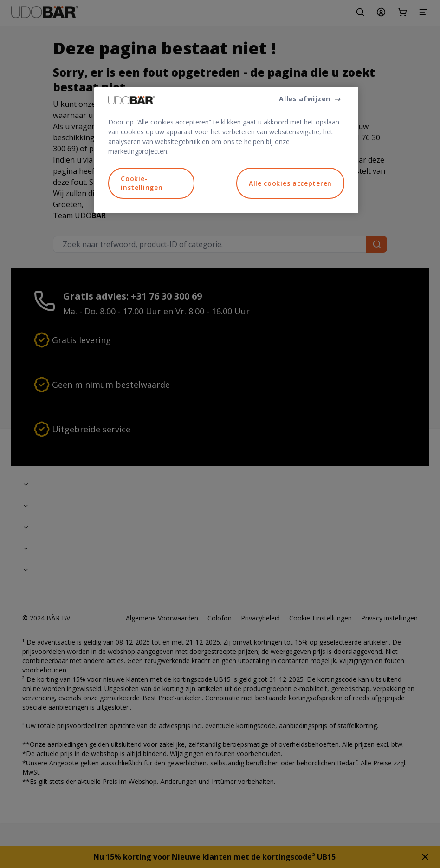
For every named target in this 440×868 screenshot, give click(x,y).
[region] (226, 150)
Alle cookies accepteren (290, 183)
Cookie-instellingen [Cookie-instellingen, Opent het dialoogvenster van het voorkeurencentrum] (142, 183)
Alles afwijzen (305, 99)
